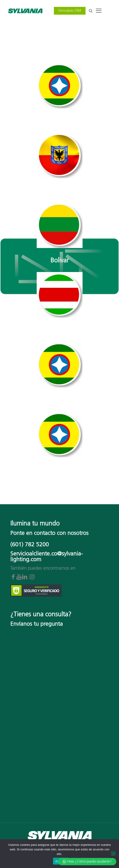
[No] (113, 854)
